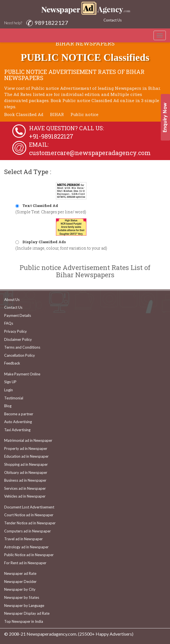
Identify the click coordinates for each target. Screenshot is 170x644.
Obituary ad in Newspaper (26, 472)
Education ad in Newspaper (26, 456)
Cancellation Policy (20, 355)
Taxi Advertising (17, 430)
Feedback (12, 363)
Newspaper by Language (24, 606)
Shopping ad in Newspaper (26, 464)
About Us (12, 300)
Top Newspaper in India (24, 621)
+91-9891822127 (51, 136)
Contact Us (113, 20)
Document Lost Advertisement (29, 507)
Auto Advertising (18, 422)
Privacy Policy (16, 331)
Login (9, 390)
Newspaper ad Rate (20, 573)
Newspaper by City (20, 589)
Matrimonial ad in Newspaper (28, 440)
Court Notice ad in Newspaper (29, 515)
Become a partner (19, 414)
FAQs (9, 323)
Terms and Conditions (22, 347)
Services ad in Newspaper (25, 488)
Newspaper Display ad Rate (27, 613)
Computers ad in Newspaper (28, 531)
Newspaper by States (22, 597)
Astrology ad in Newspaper (26, 547)
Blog (8, 406)
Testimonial (14, 398)
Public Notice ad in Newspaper (29, 555)
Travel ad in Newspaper (23, 539)
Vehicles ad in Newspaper (25, 496)
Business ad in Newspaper (25, 480)
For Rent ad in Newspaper (25, 563)
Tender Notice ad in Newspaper (30, 523)
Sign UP (10, 382)
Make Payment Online (22, 374)
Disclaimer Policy (18, 339)
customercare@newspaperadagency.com (90, 153)
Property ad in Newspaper (26, 448)
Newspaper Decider (20, 582)
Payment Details (18, 315)
